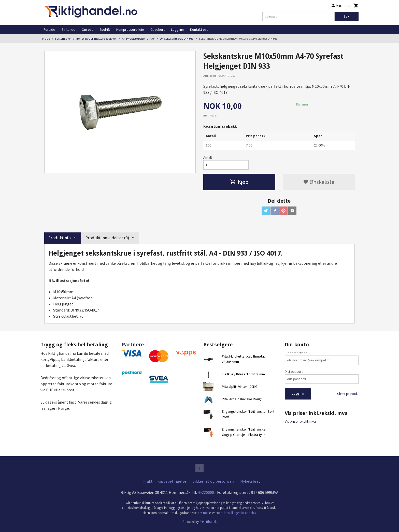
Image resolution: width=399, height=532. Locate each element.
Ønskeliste (319, 182)
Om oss (88, 29)
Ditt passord (294, 372)
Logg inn (177, 29)
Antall (208, 157)
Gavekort (158, 29)
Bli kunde (68, 29)
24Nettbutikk (208, 522)
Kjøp (239, 182)
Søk (346, 16)
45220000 (206, 492)
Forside (49, 29)
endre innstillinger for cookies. (236, 513)
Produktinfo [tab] (60, 238)
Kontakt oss (199, 29)
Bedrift (105, 29)
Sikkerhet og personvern (214, 481)
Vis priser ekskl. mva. (301, 421)
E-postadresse (296, 353)
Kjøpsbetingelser (173, 481)
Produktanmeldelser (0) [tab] (107, 238)
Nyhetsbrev (250, 481)
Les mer (204, 513)
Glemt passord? (348, 394)
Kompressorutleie (130, 29)
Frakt (148, 481)
